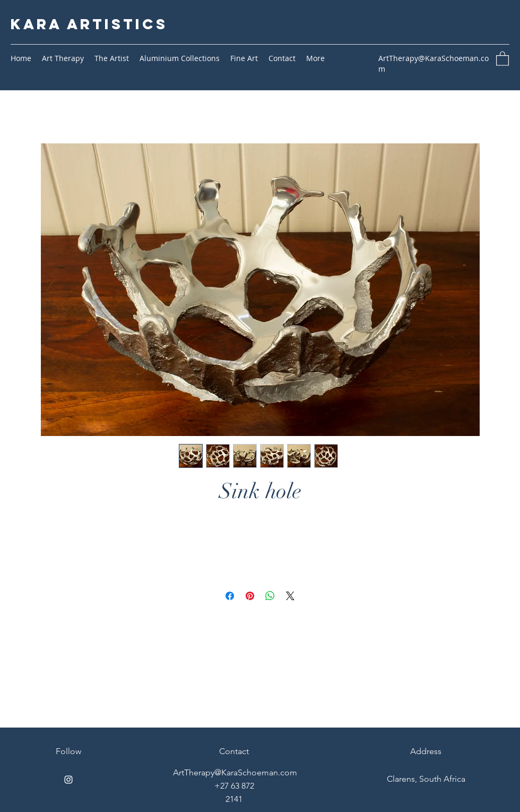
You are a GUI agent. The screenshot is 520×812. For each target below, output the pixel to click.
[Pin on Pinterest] (250, 596)
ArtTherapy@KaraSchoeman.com (235, 772)
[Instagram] (68, 780)
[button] (502, 58)
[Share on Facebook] (230, 596)
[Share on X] (290, 596)
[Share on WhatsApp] (270, 596)
